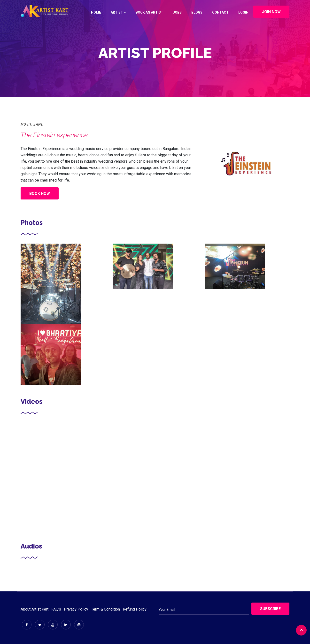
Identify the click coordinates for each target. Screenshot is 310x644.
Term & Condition (105, 609)
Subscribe (270, 609)
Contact (220, 12)
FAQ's (56, 609)
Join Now (271, 12)
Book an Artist (149, 12)
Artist (118, 12)
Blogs (197, 12)
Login (243, 12)
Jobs (177, 12)
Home (96, 12)
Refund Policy (135, 609)
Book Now (40, 194)
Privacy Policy (76, 609)
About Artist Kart (35, 609)
